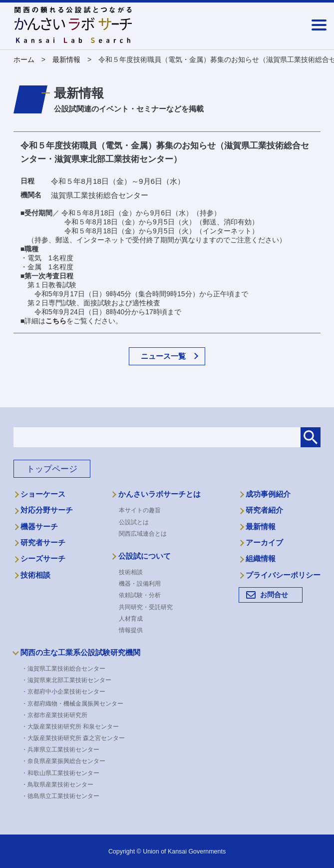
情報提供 (131, 630)
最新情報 (261, 527)
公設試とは (134, 522)
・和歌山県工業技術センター (63, 773)
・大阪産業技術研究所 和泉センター (73, 727)
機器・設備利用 (140, 584)
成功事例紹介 (268, 494)
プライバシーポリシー (283, 575)
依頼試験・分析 (140, 595)
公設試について (145, 556)
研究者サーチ (43, 543)
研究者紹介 (264, 510)
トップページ (52, 469)
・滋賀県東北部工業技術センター (69, 680)
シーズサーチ (43, 559)
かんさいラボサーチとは (160, 494)
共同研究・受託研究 (146, 607)
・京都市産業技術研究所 (57, 715)
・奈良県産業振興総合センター (66, 761)
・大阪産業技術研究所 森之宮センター (76, 738)
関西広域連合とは (143, 534)
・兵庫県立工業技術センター (63, 750)
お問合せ (274, 595)
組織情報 (261, 559)
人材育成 (131, 619)
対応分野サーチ (47, 510)
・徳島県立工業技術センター (63, 796)
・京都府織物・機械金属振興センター (75, 704)
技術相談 (35, 575)
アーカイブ (264, 543)
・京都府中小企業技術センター (66, 692)
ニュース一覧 (163, 356)
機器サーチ (39, 527)
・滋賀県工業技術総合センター (66, 669)
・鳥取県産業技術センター (60, 785)
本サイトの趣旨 (140, 510)
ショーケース (43, 494)
